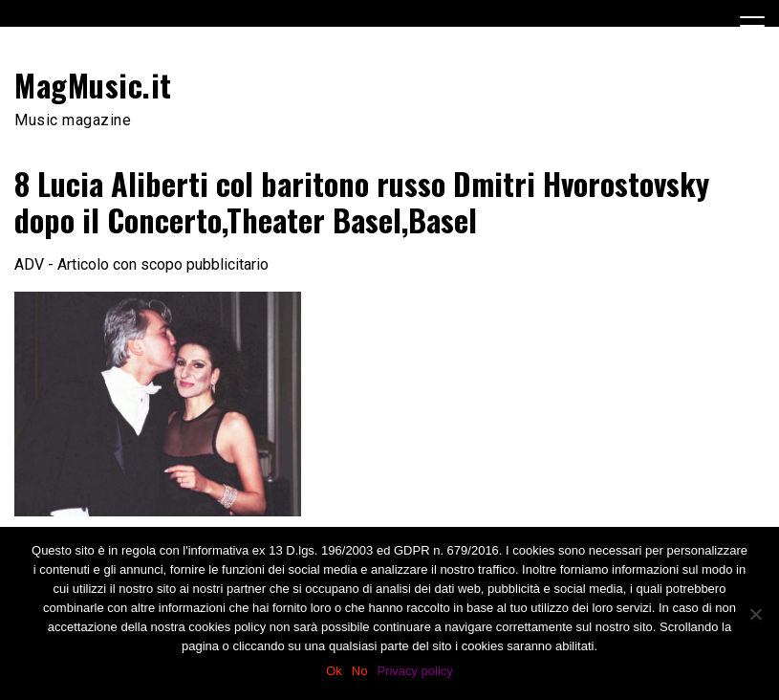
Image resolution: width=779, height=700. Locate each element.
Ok (334, 671)
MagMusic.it (93, 85)
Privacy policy (414, 671)
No (360, 671)
